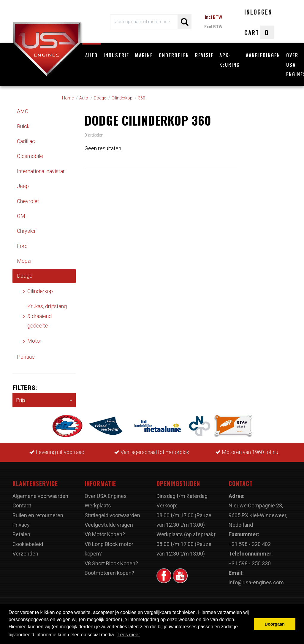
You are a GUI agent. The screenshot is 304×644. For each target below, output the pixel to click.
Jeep (23, 186)
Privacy (21, 525)
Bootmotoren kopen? (109, 573)
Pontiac (26, 357)
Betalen (21, 534)
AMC (23, 111)
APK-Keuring (230, 60)
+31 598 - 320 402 (250, 544)
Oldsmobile (30, 156)
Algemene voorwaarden (40, 496)
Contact (22, 505)
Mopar (24, 261)
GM (21, 216)
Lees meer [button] (129, 635)
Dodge (25, 276)
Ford (22, 246)
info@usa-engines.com (256, 582)
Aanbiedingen (263, 55)
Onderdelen (174, 55)
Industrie (116, 55)
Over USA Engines (106, 496)
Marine (144, 55)
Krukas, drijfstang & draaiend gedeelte (47, 316)
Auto (91, 55)
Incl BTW (213, 17)
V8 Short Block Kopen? (111, 563)
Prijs (44, 400)
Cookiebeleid (28, 544)
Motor (34, 341)
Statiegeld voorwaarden (112, 515)
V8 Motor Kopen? (105, 534)
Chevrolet (28, 201)
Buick (23, 126)
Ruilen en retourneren (38, 515)
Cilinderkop (40, 291)
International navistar (41, 171)
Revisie (204, 55)
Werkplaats (98, 505)
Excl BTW (213, 27)
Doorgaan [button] (275, 624)
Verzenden (25, 554)
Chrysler (26, 231)
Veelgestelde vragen (109, 525)
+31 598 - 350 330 (250, 563)
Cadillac (26, 141)
